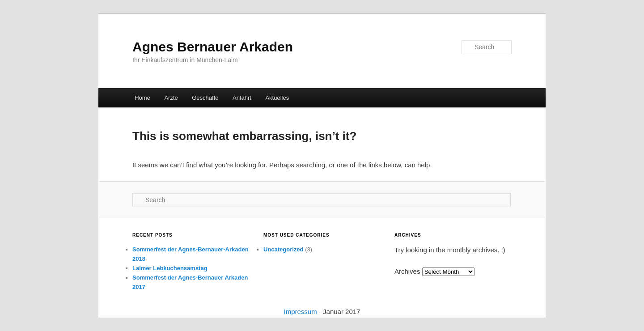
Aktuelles (277, 98)
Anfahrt (242, 98)
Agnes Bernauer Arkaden (213, 47)
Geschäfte (205, 98)
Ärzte (171, 98)
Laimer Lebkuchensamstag (170, 268)
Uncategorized (284, 249)
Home (142, 98)
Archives (407, 271)
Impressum (301, 312)
